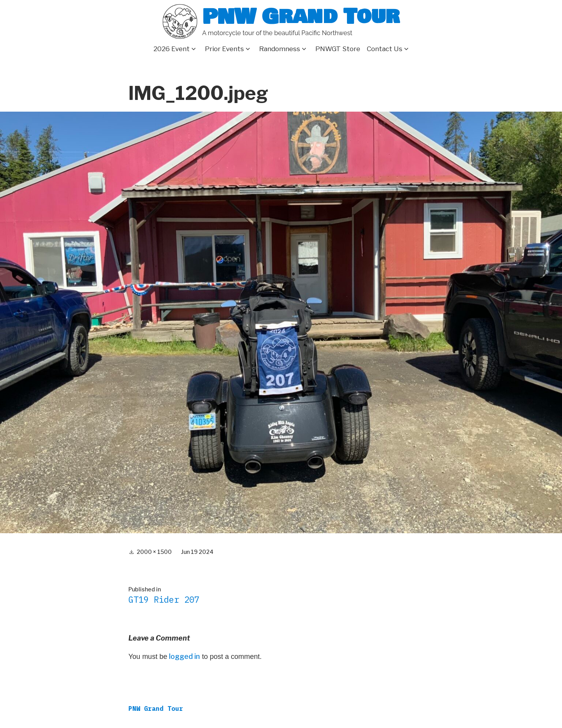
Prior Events (224, 49)
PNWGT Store (338, 49)
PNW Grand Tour (301, 17)
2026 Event (172, 49)
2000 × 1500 (154, 552)
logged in (184, 656)
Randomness (280, 49)
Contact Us (385, 49)
